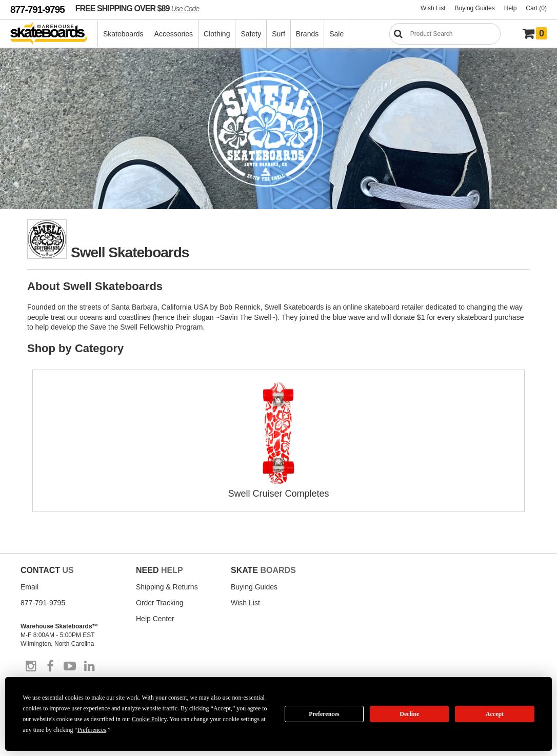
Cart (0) (536, 8)
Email (29, 587)
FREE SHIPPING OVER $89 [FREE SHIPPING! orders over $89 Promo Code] (137, 8)
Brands (307, 34)
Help (511, 8)
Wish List (433, 8)
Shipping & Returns (167, 587)
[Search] (445, 34)
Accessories (174, 34)
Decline (409, 714)
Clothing (217, 34)
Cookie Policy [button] (149, 719)
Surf (278, 34)
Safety (251, 34)
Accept (495, 714)
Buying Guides (475, 8)
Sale (336, 34)
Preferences (324, 714)
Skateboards (123, 34)
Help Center (155, 619)
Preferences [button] (92, 730)
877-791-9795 (37, 9)
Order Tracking (160, 603)
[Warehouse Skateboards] (54, 34)
